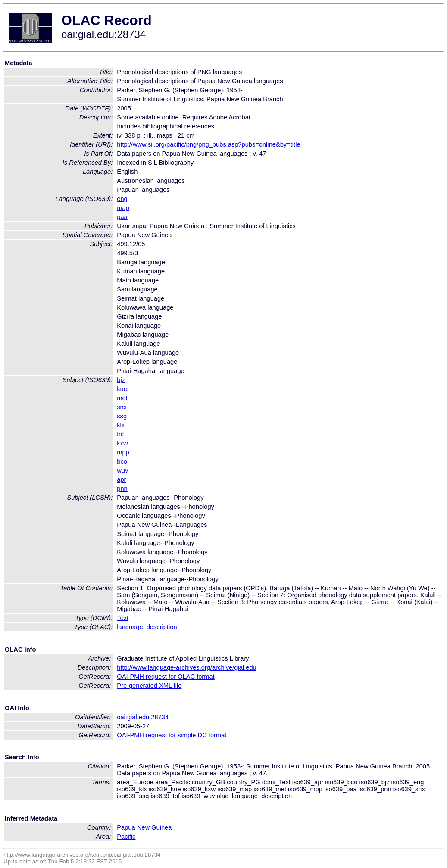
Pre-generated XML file (149, 686)
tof (120, 434)
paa (122, 217)
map (123, 208)
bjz (121, 380)
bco (122, 461)
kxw (122, 443)
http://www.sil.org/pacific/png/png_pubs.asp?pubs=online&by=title (208, 144)
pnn (122, 489)
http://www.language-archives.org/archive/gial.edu (186, 667)
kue (122, 389)
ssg (122, 416)
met (122, 398)
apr (121, 479)
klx (121, 425)
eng (122, 199)
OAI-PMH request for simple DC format (172, 735)
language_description (147, 627)
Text (123, 618)
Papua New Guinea (144, 827)
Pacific (126, 837)
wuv (122, 470)
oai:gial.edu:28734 (143, 717)
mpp (123, 452)
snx (122, 407)
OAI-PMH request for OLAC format (166, 677)
